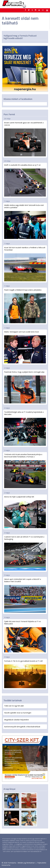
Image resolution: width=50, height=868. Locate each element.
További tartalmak (13, 700)
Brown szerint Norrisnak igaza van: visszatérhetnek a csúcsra (25, 139)
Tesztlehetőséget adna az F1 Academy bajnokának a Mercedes (25, 428)
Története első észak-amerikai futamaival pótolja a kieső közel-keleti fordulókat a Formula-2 (25, 471)
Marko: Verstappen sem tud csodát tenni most (25, 347)
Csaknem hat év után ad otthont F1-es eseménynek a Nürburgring (25, 553)
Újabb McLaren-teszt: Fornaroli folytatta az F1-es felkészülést (25, 636)
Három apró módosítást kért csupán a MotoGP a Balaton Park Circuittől (25, 595)
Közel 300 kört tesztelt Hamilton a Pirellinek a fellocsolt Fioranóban (25, 264)
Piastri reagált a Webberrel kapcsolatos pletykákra (25, 306)
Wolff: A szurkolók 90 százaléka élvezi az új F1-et (25, 180)
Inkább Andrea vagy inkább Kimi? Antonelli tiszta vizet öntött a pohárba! (25, 221)
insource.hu (6, 865)
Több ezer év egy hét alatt (14, 706)
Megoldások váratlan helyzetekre (16, 720)
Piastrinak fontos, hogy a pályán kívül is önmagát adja (25, 387)
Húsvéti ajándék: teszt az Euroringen (18, 713)
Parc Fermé (9, 114)
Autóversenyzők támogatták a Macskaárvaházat (22, 727)
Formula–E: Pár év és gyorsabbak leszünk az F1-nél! (25, 674)
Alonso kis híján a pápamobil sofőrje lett (25, 512)
